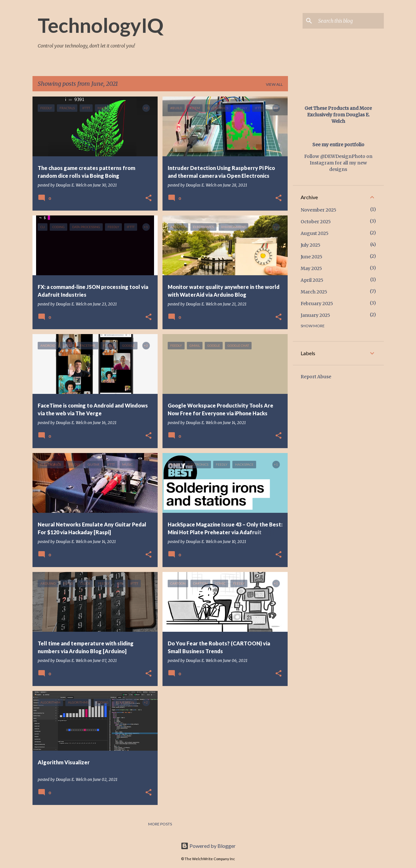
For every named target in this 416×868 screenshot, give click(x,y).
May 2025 (311, 268)
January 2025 (315, 315)
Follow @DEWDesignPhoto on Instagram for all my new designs (338, 163)
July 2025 (311, 245)
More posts (160, 824)
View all (274, 84)
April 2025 (312, 280)
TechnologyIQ (101, 25)
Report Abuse (316, 377)
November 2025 (318, 210)
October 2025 (316, 222)
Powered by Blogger (208, 846)
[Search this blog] (350, 21)
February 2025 (317, 304)
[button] (149, 198)
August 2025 (315, 233)
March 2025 (314, 292)
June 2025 (312, 257)
